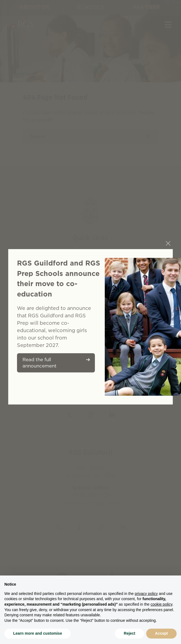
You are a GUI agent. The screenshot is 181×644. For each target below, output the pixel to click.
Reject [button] (129, 633)
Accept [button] (161, 633)
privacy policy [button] (146, 594)
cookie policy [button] (161, 604)
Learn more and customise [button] (38, 633)
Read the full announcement (39, 363)
